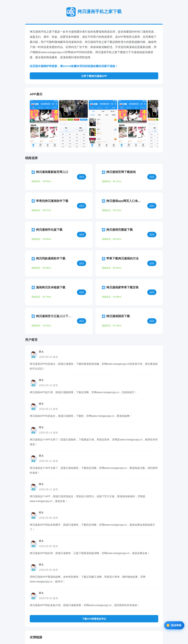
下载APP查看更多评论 (94, 582)
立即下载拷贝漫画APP (94, 76)
